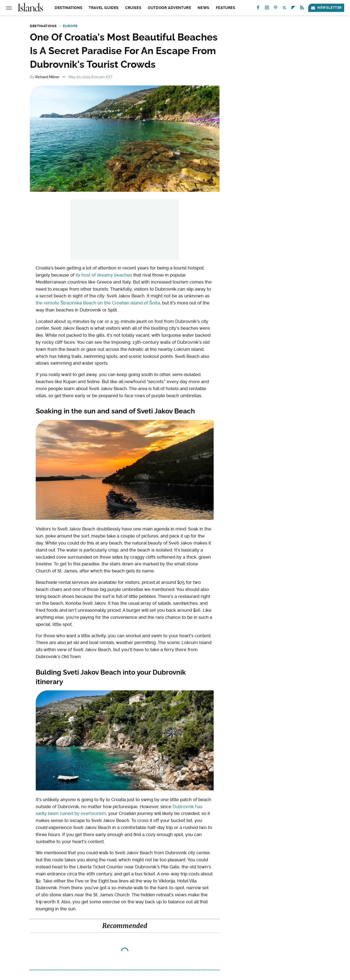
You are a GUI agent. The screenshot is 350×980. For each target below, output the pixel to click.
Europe (70, 26)
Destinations (68, 8)
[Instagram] (267, 9)
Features (226, 8)
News (203, 8)
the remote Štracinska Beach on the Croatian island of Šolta (98, 303)
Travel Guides (104, 8)
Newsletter (326, 8)
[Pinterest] (276, 9)
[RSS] (302, 9)
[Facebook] (258, 9)
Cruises (133, 8)
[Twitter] (284, 9)
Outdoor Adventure (169, 8)
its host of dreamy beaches (104, 275)
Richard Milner (47, 77)
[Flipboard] (293, 9)
